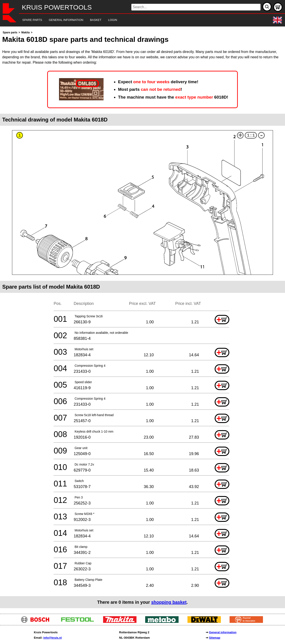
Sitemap (215, 638)
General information (223, 632)
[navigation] (136, 20)
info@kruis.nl (53, 638)
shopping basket (169, 602)
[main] (142, 319)
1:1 (251, 135)
